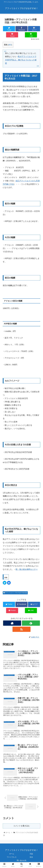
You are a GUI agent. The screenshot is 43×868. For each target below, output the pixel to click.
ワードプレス (12, 857)
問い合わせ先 (22, 860)
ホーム (12, 854)
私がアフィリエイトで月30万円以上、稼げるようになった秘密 (21, 60)
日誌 (31, 854)
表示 (10, 45)
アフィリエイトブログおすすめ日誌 (15, 593)
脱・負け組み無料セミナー (27, 569)
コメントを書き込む (22, 826)
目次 (31, 857)
